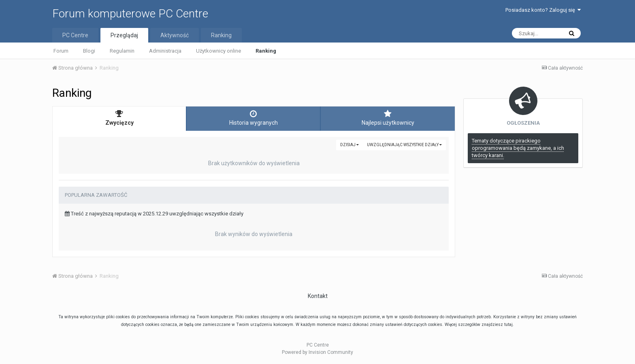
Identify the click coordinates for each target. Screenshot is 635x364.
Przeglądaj (124, 35)
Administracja (165, 51)
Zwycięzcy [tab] (119, 118)
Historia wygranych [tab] (253, 118)
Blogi (89, 51)
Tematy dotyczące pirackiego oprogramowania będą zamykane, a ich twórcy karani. (518, 148)
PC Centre (75, 35)
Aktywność (175, 35)
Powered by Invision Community (317, 352)
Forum (61, 51)
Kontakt (318, 296)
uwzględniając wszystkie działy (404, 145)
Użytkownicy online (218, 51)
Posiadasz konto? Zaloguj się (543, 10)
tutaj (508, 325)
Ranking (266, 51)
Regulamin (122, 51)
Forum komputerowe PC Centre (130, 14)
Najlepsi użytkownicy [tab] (388, 118)
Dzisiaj (349, 145)
